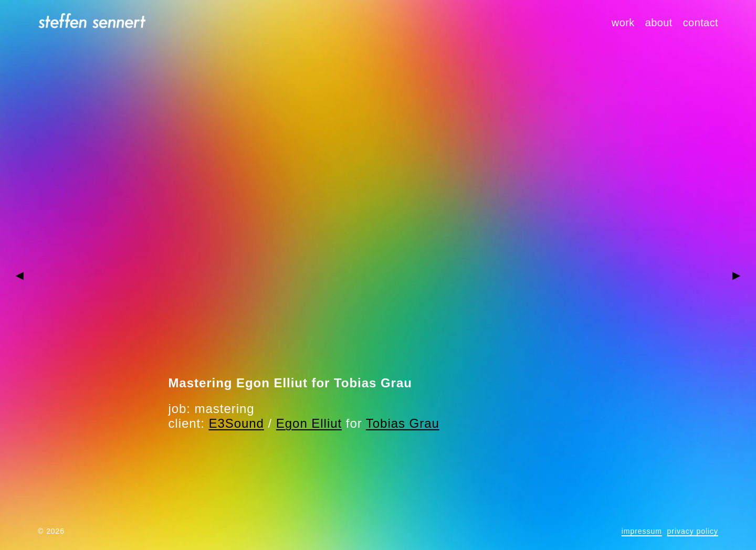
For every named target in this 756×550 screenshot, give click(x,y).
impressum (642, 531)
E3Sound (236, 423)
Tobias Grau (403, 423)
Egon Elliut (309, 423)
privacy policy (693, 531)
